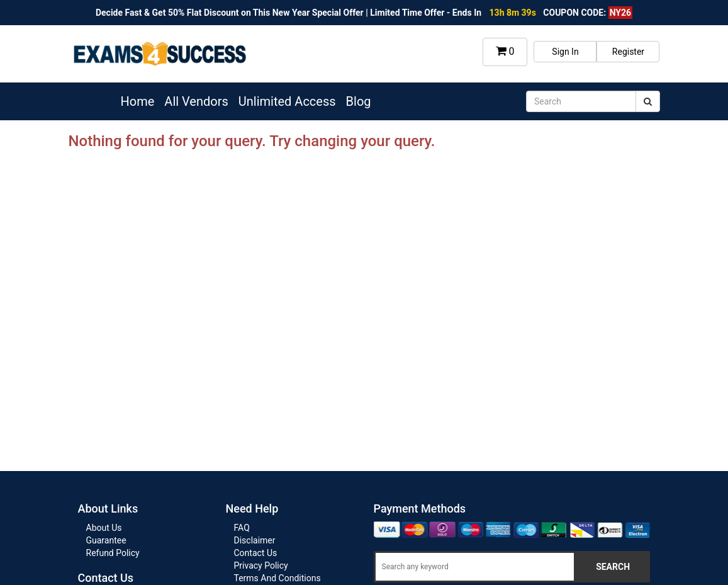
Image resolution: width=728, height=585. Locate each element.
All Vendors (196, 101)
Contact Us (256, 553)
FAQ (242, 528)
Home (138, 101)
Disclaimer (255, 540)
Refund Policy (113, 553)
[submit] (648, 101)
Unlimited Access (287, 101)
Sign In (565, 52)
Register (628, 52)
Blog (359, 101)
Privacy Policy (261, 565)
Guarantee (106, 540)
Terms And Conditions (277, 578)
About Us (104, 528)
